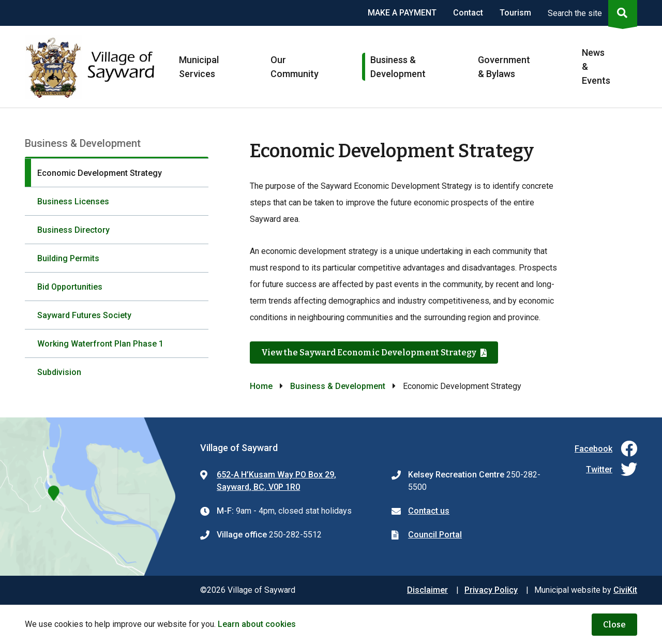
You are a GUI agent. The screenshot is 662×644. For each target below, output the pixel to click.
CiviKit (625, 590)
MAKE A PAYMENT (402, 13)
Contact (468, 13)
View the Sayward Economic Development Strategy (369, 353)
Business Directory (73, 230)
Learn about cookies (257, 624)
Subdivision (59, 372)
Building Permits (68, 258)
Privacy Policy (491, 590)
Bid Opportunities (70, 287)
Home (261, 386)
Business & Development (338, 386)
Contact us (429, 511)
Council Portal (435, 535)
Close (614, 625)
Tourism (515, 13)
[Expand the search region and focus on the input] (590, 13)
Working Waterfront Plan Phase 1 (100, 344)
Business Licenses (73, 201)
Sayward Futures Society (84, 315)
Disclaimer (427, 590)
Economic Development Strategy (100, 173)
